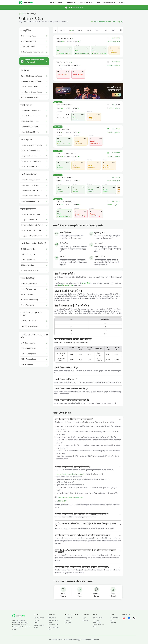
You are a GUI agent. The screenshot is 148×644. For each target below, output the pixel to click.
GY (62, 108)
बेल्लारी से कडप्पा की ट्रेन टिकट (66, 285)
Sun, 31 (63, 30)
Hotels (36, 623)
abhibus (85, 620)
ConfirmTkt (81, 474)
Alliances (68, 623)
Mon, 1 (72, 30)
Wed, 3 (89, 30)
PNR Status (70, 3)
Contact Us (68, 618)
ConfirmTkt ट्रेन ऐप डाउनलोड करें (66, 474)
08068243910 (63, 501)
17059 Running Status (114, 108)
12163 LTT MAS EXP (64, 129)
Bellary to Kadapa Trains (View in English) (107, 22)
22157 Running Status (114, 205)
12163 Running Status (114, 132)
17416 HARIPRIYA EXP (65, 38)
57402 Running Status (113, 65)
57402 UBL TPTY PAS (65, 62)
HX (79, 42)
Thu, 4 (97, 30)
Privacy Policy (98, 618)
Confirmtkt (114, 618)
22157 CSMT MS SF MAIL (66, 202)
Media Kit (68, 620)
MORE (122, 3)
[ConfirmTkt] (18, 617)
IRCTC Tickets (56, 3)
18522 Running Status (114, 181)
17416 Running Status (114, 42)
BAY (62, 42)
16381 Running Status (114, 156)
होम (20, 14)
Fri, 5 (106, 30)
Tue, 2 (80, 30)
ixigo (84, 618)
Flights (36, 620)
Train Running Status (105, 3)
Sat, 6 (113, 30)
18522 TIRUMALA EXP (65, 177)
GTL (62, 132)
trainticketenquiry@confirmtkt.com (71, 497)
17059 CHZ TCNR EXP (65, 105)
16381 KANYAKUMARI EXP (66, 153)
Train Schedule (85, 3)
